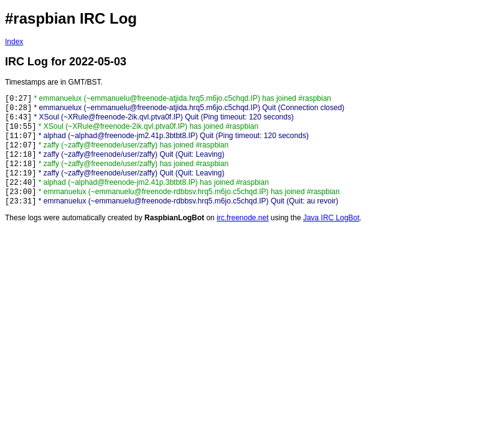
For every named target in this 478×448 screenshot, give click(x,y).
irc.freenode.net (242, 218)
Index (14, 42)
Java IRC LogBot (331, 218)
